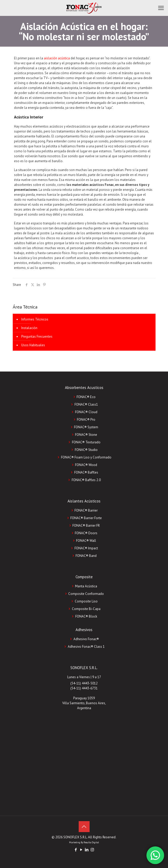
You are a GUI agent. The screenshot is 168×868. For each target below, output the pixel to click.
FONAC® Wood (86, 465)
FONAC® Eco (86, 397)
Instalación (29, 328)
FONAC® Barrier (86, 510)
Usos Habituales (33, 345)
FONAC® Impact (86, 548)
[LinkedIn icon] (87, 850)
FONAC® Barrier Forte (86, 518)
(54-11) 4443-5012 (84, 683)
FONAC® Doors (86, 533)
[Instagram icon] (92, 850)
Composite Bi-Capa (86, 609)
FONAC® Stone (86, 435)
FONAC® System (86, 427)
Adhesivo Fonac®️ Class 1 (86, 647)
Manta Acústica (86, 586)
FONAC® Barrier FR (86, 526)
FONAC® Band (86, 556)
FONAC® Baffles (86, 472)
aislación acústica (57, 58)
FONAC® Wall (86, 541)
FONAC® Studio (86, 450)
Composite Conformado (86, 594)
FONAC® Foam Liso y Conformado (86, 457)
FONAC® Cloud (86, 412)
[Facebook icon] (76, 850)
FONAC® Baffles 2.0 (86, 480)
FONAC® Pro (86, 420)
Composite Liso (86, 601)
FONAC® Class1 (86, 404)
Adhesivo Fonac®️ (86, 639)
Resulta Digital (91, 842)
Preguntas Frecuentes (37, 336)
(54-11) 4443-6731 (84, 688)
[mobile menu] (161, 8)
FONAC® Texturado (86, 442)
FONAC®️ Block (86, 616)
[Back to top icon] (84, 827)
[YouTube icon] (81, 850)
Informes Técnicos (35, 319)
